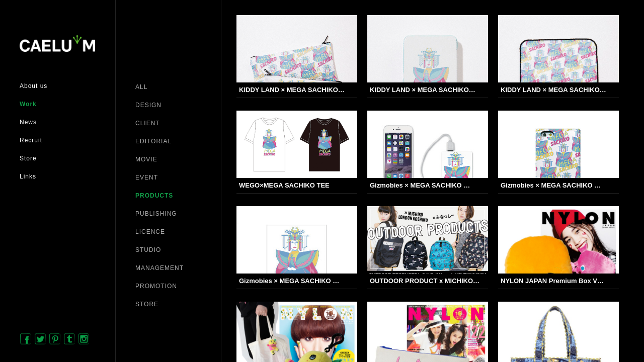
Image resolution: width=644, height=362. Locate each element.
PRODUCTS (154, 196)
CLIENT (148, 123)
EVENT (147, 177)
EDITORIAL (153, 141)
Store (28, 158)
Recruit (31, 140)
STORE (147, 304)
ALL (141, 87)
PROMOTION (156, 286)
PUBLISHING (156, 214)
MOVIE (146, 159)
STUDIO (148, 250)
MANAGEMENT (159, 268)
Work (28, 104)
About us (33, 86)
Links (28, 176)
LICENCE (150, 232)
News (28, 122)
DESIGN (148, 105)
